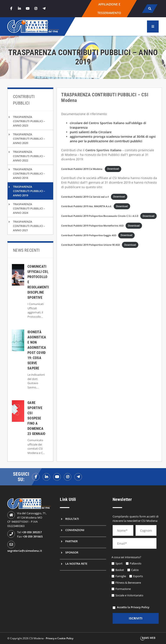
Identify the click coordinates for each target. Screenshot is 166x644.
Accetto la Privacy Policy (133, 607)
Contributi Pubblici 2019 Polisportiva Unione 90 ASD (91, 245)
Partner (71, 541)
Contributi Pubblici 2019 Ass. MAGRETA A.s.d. (86, 206)
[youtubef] (57, 477)
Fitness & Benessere (128, 583)
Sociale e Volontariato (129, 595)
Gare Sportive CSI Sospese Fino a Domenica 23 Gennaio (36, 418)
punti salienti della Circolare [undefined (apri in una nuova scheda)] (91, 132)
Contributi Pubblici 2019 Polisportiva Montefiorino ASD (92, 226)
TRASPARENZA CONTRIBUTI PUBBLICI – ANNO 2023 (29, 121)
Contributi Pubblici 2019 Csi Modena (82, 169)
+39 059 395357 (32, 532)
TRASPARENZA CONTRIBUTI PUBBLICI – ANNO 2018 (29, 174)
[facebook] (11, 9)
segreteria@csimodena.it (25, 551)
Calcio (135, 570)
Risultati (72, 519)
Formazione (123, 589)
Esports (138, 576)
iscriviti (136, 618)
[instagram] (36, 9)
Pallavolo (136, 563)
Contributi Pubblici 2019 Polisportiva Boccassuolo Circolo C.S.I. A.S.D (100, 216)
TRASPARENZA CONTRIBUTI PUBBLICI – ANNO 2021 (29, 226)
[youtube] (27, 9)
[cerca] (150, 9)
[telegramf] (78, 477)
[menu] (153, 27)
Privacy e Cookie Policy (60, 638)
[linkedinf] (46, 477)
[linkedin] (19, 9)
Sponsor (72, 552)
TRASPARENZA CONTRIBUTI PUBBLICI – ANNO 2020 (29, 139)
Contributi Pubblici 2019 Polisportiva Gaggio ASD (89, 235)
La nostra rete (76, 564)
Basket (120, 570)
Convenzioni (75, 530)
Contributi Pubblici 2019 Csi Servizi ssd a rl (85, 196)
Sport (119, 563)
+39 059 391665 (33, 536)
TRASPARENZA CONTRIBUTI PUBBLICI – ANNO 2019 (29, 191)
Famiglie (121, 576)
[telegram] (44, 9)
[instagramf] (68, 477)
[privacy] (114, 608)
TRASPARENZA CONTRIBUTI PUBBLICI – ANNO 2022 (29, 156)
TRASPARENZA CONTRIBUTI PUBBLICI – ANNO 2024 (29, 208)
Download (113, 169)
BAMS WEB (149, 638)
